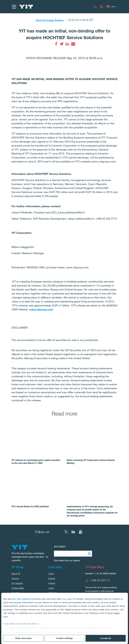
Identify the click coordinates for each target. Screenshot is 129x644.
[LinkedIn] (67, 44)
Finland (52, 584)
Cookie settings (65, 638)
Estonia (52, 579)
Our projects (17, 584)
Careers (15, 579)
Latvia (51, 589)
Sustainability (18, 589)
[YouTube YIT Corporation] (80, 532)
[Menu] (14, 7)
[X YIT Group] (66, 532)
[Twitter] (62, 44)
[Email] (73, 44)
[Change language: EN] (112, 7)
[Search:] (89, 554)
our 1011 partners (22, 599)
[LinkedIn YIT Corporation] (73, 532)
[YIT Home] (26, 7)
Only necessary (23, 638)
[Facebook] (56, 44)
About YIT (16, 574)
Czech (51, 574)
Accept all (106, 638)
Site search (60, 547)
